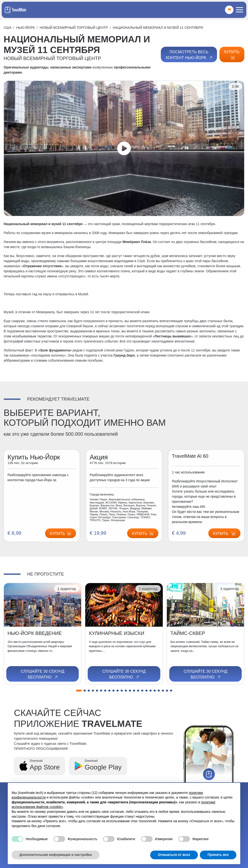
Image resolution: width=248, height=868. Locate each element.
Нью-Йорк (26, 28)
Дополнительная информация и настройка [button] (56, 855)
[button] (79, 691)
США (8, 28)
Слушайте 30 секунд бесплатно (43, 674)
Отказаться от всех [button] (174, 855)
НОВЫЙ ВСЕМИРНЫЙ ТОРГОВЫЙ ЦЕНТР (74, 28)
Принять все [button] (218, 855)
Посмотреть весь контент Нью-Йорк (190, 55)
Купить (232, 55)
